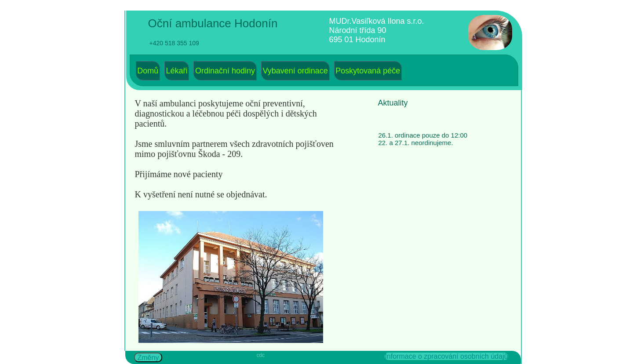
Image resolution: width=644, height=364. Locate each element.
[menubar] (269, 71)
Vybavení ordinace (295, 71)
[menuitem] (148, 71)
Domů (148, 71)
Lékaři (177, 71)
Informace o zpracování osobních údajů (446, 356)
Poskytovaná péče (368, 71)
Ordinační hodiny (225, 71)
